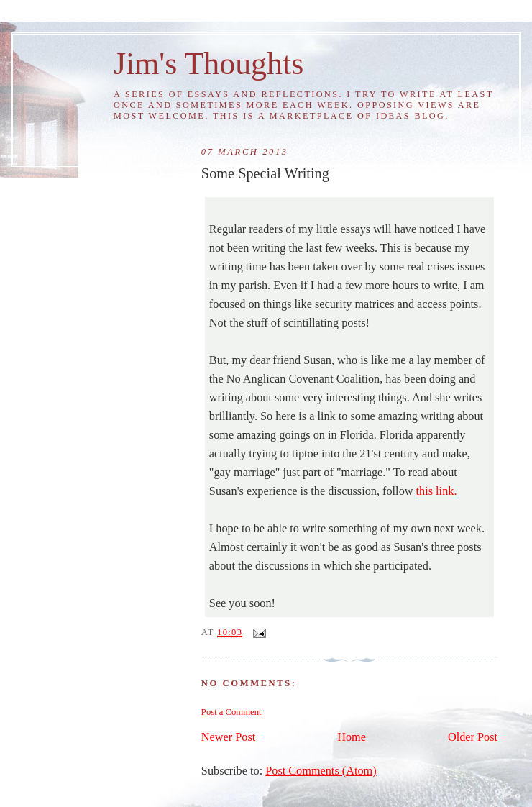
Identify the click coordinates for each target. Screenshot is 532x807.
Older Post (473, 737)
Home (352, 737)
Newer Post (228, 737)
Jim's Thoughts (208, 63)
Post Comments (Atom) (321, 771)
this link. (437, 491)
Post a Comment (231, 712)
